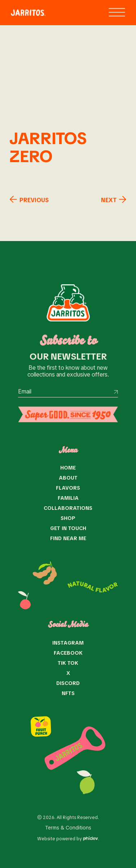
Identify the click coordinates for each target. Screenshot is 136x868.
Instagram (68, 643)
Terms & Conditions (68, 828)
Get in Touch (68, 528)
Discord (68, 683)
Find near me (68, 538)
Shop (68, 518)
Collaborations (68, 508)
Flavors (68, 488)
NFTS (68, 693)
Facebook (68, 653)
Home (68, 468)
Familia (68, 498)
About (68, 478)
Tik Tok (68, 663)
